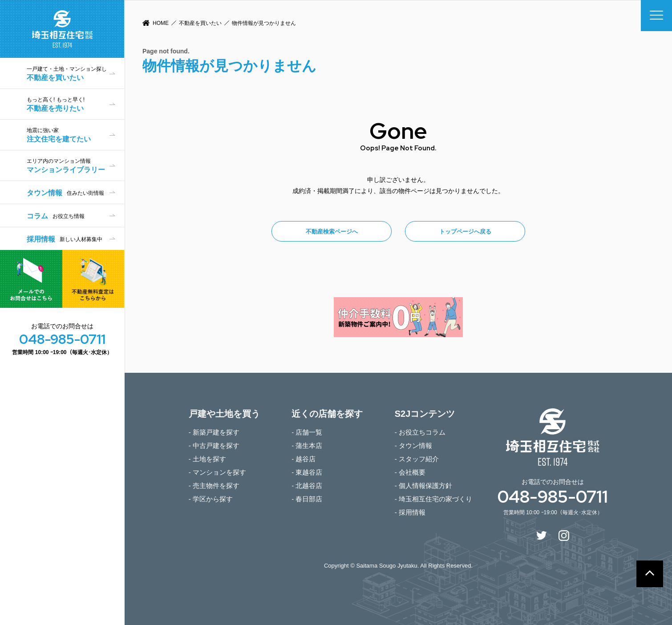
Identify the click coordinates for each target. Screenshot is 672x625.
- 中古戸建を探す (214, 446)
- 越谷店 (304, 459)
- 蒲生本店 (307, 446)
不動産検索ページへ (332, 232)
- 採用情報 (410, 512)
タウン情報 (65, 193)
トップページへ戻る (465, 232)
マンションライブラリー (75, 166)
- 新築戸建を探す (214, 432)
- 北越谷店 (307, 486)
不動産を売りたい (75, 104)
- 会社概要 (410, 472)
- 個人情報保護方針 (423, 486)
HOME (161, 23)
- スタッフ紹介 (417, 459)
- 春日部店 (307, 499)
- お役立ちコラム (420, 432)
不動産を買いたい (200, 23)
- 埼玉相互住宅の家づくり (433, 499)
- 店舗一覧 (307, 432)
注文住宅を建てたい (75, 135)
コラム (56, 216)
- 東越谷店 (307, 472)
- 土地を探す (207, 459)
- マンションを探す (217, 472)
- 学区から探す (211, 499)
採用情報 (65, 239)
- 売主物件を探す (214, 486)
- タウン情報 (413, 446)
